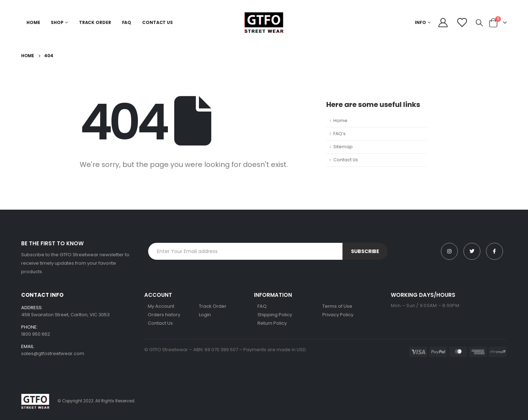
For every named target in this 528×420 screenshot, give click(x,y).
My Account (161, 306)
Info (420, 22)
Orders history (164, 315)
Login (205, 315)
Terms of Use (337, 306)
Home (33, 22)
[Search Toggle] (479, 23)
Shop (57, 22)
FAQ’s (339, 134)
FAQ (127, 22)
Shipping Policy (275, 315)
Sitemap (343, 147)
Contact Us (157, 22)
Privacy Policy (338, 315)
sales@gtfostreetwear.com (53, 353)
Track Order (95, 22)
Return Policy (272, 323)
